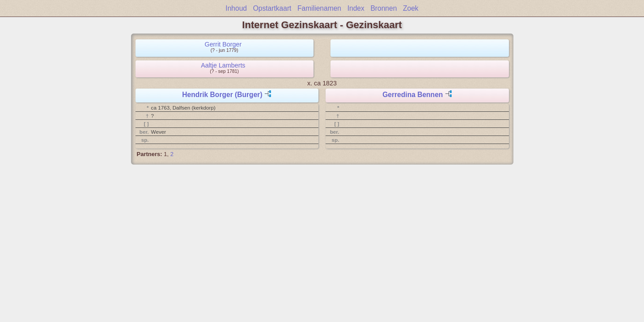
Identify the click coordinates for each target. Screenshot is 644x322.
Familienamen (319, 8)
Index (356, 8)
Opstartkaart (272, 8)
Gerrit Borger (223, 44)
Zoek (411, 8)
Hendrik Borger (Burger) (222, 95)
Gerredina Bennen (413, 95)
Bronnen (383, 8)
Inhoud (236, 8)
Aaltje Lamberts (223, 65)
